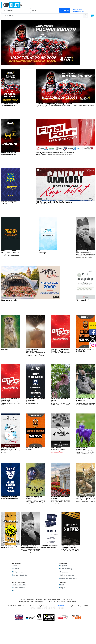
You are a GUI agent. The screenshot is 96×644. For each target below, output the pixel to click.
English (63, 588)
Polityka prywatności (67, 575)
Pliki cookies (64, 572)
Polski (62, 585)
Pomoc (16, 591)
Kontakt (16, 569)
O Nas (15, 566)
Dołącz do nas (18, 572)
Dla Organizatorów (20, 585)
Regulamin (64, 566)
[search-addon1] (42, 16)
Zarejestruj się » (77, 10)
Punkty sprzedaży (66, 569)
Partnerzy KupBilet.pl (20, 575)
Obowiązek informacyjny (68, 578)
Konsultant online (19, 588)
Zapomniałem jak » (78, 12)
